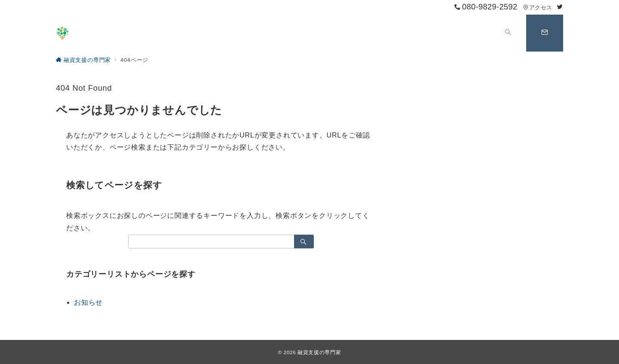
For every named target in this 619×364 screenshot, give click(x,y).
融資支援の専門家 (319, 352)
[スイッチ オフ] (508, 33)
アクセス (538, 8)
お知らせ (88, 302)
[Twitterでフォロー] (560, 7)
